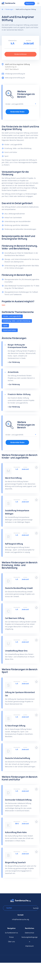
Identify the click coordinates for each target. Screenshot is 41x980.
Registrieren (30, 3)
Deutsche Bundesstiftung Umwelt (19, 588)
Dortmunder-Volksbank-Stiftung (18, 800)
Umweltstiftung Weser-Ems (16, 651)
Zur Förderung (14, 362)
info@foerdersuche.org (20, 919)
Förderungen (9, 9)
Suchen (35, 908)
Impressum (30, 946)
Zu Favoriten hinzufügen (36, 467)
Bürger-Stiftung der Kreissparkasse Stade (17, 346)
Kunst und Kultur (10, 330)
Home (2, 9)
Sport (5, 326)
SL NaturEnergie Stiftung (15, 726)
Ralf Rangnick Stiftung (14, 544)
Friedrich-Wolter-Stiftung (19, 394)
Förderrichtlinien (20, 54)
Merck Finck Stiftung (13, 478)
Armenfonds (13, 372)
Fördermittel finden (17, 112)
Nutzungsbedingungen (30, 939)
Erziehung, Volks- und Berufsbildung (17, 321)
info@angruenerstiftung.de (15, 74)
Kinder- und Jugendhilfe (12, 316)
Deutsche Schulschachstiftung (17, 758)
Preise (11, 937)
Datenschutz (30, 933)
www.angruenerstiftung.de (15, 78)
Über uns (11, 942)
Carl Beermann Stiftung (15, 618)
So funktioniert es (11, 933)
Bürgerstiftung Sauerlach (15, 862)
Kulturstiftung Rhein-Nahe (16, 832)
